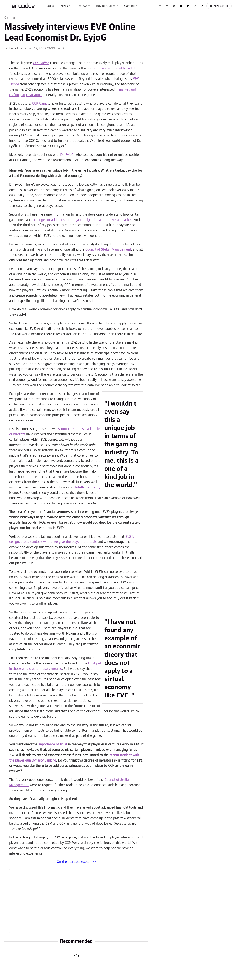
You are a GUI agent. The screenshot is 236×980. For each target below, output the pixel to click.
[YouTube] (181, 6)
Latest (50, 6)
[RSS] (202, 6)
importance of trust (53, 745)
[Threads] (195, 6)
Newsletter (219, 6)
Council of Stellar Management (108, 250)
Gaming (129, 6)
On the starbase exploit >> (76, 862)
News (64, 6)
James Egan (16, 49)
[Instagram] (167, 6)
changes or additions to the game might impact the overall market (83, 220)
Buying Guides (106, 6)
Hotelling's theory (87, 488)
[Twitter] (174, 6)
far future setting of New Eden (115, 68)
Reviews (82, 6)
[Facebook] (160, 6)
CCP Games (41, 104)
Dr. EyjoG (67, 155)
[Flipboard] (188, 6)
